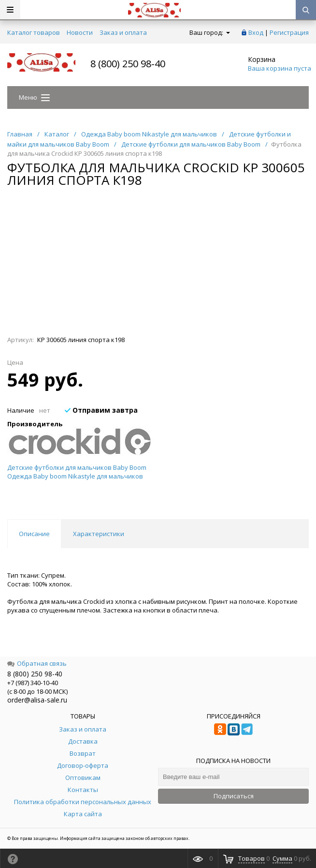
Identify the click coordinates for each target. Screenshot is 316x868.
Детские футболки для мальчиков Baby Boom (77, 467)
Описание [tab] (34, 534)
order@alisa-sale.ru (37, 700)
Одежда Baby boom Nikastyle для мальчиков (75, 476)
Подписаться (234, 796)
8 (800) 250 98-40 (128, 64)
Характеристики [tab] (99, 534)
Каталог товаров (34, 32)
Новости (80, 32)
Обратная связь (37, 663)
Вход (256, 32)
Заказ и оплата (123, 32)
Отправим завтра (101, 410)
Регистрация (289, 32)
